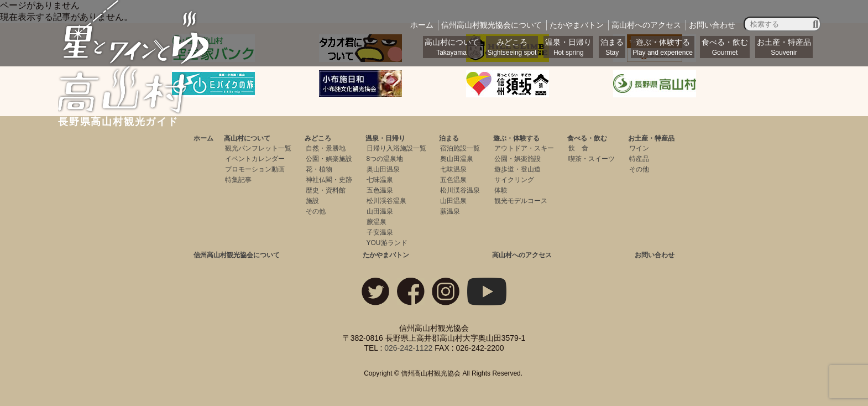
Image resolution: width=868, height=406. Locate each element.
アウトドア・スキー (524, 148)
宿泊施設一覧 (460, 148)
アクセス (646, 25)
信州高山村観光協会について (237, 255)
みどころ (512, 47)
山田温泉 (380, 211)
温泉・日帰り (568, 47)
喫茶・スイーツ (592, 159)
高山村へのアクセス (522, 255)
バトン (577, 25)
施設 (312, 201)
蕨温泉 (377, 222)
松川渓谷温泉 (386, 201)
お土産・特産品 (784, 47)
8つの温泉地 (385, 159)
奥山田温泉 (383, 169)
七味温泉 (380, 180)
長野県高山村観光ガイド (135, 117)
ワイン (639, 148)
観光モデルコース (521, 201)
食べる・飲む (725, 47)
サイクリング (514, 180)
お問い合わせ (712, 25)
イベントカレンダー (255, 159)
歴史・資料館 (326, 190)
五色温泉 (380, 190)
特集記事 (238, 180)
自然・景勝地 (326, 148)
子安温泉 (380, 232)
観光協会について (491, 25)
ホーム (422, 25)
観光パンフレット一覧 (258, 148)
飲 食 (578, 148)
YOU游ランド (387, 243)
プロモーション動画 (255, 169)
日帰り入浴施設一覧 (396, 148)
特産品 (639, 159)
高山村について (452, 47)
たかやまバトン (386, 255)
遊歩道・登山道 (517, 169)
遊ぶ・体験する (663, 47)
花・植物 (319, 169)
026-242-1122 (408, 348)
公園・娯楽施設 (329, 159)
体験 (501, 190)
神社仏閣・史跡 (329, 180)
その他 (316, 211)
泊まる (612, 47)
